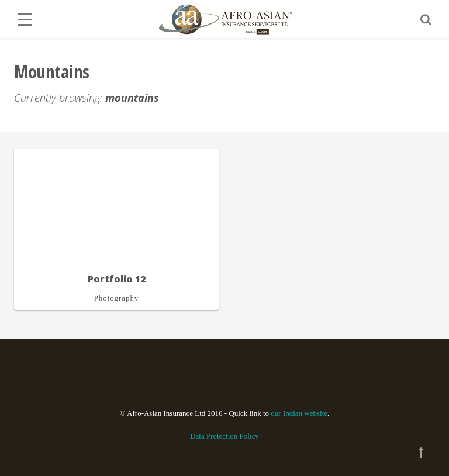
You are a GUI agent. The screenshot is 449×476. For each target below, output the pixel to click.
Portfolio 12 (117, 279)
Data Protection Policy (224, 436)
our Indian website (299, 413)
